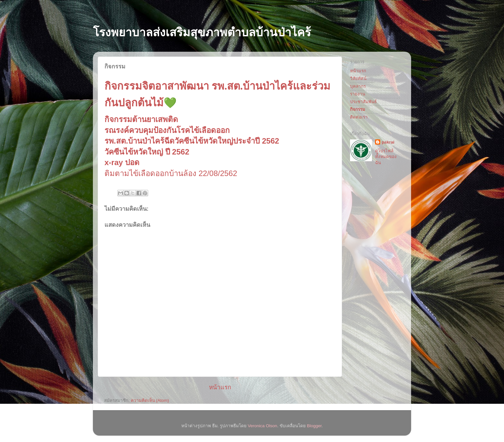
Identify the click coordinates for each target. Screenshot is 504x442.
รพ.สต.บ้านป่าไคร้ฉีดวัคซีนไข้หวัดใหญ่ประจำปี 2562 (192, 141)
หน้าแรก (220, 387)
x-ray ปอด (122, 162)
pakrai (388, 142)
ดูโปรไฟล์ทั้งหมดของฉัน (386, 157)
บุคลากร (358, 86)
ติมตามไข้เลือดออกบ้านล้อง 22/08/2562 (171, 173)
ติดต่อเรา (359, 117)
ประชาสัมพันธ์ (363, 102)
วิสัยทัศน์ (358, 79)
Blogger (314, 426)
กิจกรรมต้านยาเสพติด (141, 119)
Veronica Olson (263, 426)
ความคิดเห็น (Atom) (150, 400)
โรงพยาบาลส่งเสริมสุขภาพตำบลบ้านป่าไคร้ (202, 32)
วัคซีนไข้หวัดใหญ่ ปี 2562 (147, 152)
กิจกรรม (358, 109)
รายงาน (358, 94)
